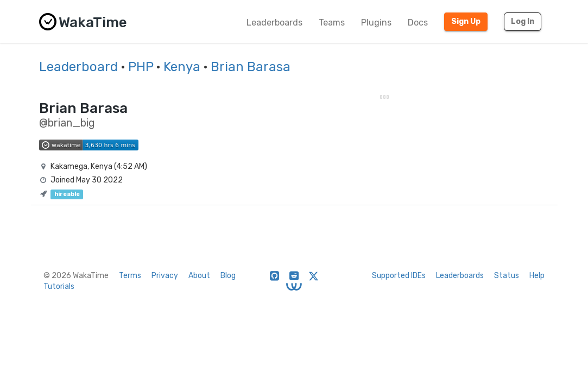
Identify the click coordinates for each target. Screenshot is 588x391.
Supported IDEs (399, 276)
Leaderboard (78, 67)
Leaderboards (274, 23)
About (199, 276)
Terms (130, 276)
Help (537, 276)
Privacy (165, 276)
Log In (523, 21)
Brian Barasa (251, 67)
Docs (418, 23)
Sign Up (466, 21)
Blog (228, 276)
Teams (332, 23)
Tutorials (59, 286)
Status (507, 276)
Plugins (376, 23)
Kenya (182, 67)
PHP (141, 67)
